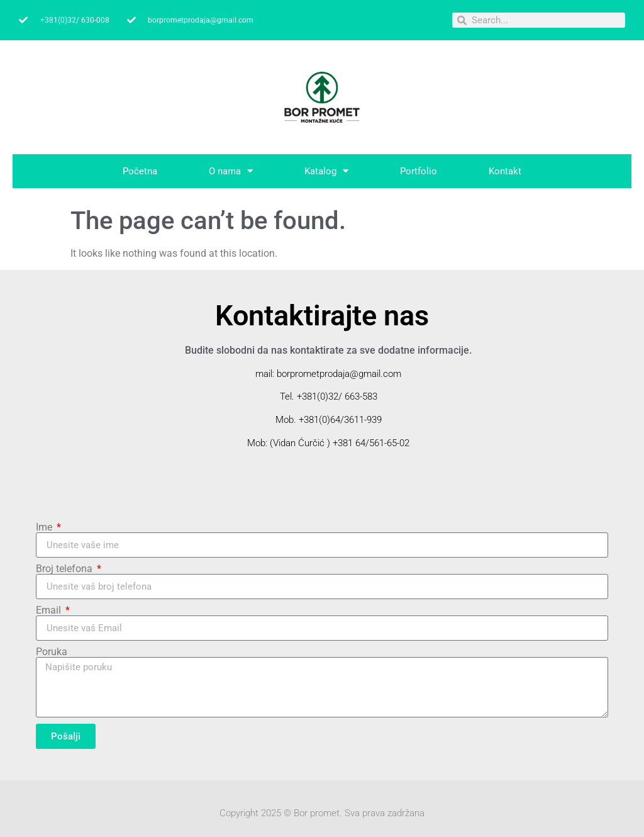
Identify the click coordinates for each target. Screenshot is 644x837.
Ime (45, 527)
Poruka (52, 652)
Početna (140, 171)
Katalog (326, 171)
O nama (231, 171)
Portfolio (419, 171)
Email (50, 610)
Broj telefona (65, 569)
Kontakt (505, 171)
